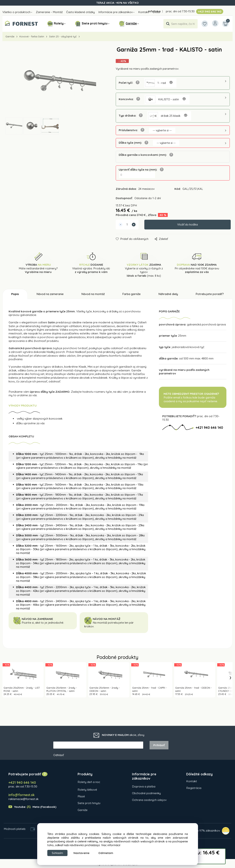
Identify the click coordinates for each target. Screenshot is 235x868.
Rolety (59, 23)
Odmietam (108, 853)
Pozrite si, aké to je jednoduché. (43, 623)
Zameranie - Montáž (49, 12)
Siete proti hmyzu (95, 23)
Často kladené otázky (80, 12)
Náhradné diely (168, 294)
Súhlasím (59, 853)
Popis (15, 294)
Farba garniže (131, 294)
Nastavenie (84, 853)
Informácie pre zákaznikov (116, 12)
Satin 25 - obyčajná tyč (63, 36)
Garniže (131, 23)
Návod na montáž (93, 294)
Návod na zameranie (50, 294)
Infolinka (154, 11)
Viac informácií (111, 844)
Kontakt (144, 12)
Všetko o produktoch (16, 12)
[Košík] (225, 24)
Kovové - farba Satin (32, 36)
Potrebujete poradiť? (210, 294)
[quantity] (127, 225)
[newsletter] (98, 745)
